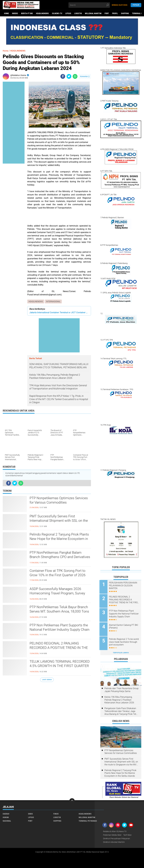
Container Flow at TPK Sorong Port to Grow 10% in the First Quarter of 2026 (59, 573)
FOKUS (56, 812)
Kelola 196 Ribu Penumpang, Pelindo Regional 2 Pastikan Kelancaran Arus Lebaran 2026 (119, 698)
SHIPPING (125, 13)
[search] (89, 5)
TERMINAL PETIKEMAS (88, 819)
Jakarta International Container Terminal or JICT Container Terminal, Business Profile (59, 312)
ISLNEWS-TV (57, 13)
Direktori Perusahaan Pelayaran (117, 837)
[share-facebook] (63, 76)
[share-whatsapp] (75, 76)
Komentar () (85, 76)
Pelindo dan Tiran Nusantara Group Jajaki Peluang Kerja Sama (121, 688)
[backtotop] (72, 799)
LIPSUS (68, 13)
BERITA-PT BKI (27, 13)
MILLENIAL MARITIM (93, 13)
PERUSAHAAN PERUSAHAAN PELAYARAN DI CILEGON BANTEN (124, 586)
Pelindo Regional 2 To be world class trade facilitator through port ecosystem (123, 641)
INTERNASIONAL (53, 301)
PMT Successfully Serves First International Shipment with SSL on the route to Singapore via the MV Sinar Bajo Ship (59, 521)
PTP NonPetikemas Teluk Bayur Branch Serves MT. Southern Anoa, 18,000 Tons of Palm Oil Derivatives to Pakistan (60, 612)
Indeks (15, 13)
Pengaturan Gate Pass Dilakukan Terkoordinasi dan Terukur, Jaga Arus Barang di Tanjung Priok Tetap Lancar (121, 710)
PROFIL (115, 13)
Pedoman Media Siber (112, 833)
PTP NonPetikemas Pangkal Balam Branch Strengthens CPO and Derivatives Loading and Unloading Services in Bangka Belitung (57, 558)
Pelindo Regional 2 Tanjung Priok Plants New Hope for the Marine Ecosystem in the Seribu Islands (60, 539)
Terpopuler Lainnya (121, 651)
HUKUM (6, 816)
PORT (107, 13)
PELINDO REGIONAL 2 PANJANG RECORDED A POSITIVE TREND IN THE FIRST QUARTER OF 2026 (60, 648)
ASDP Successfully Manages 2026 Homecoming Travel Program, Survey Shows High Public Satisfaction (58, 594)
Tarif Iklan (127, 833)
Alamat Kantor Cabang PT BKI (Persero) (124, 626)
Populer (136, 5)
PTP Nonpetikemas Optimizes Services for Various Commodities (60, 501)
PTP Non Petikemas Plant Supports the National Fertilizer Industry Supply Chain (60, 628)
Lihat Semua (47, 680)
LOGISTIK (78, 13)
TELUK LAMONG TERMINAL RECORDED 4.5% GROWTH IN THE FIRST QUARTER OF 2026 (56, 666)
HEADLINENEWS (42, 13)
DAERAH (6, 812)
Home (6, 13)
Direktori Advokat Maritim (114, 841)
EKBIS (30, 812)
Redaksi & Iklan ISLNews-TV (115, 830)
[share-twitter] (69, 76)
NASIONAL (7, 819)
